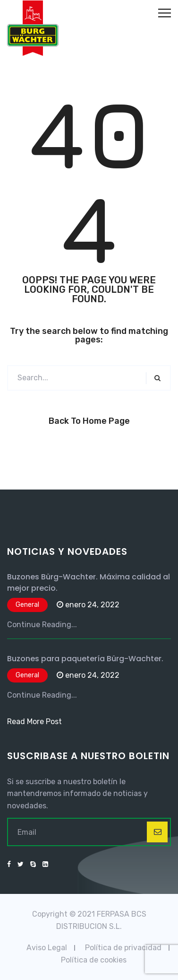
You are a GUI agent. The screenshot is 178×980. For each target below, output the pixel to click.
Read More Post (34, 722)
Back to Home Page (89, 421)
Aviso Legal (47, 948)
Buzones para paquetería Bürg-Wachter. (85, 659)
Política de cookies (94, 960)
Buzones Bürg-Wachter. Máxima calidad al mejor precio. (89, 582)
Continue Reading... (42, 625)
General (27, 605)
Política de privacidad (123, 948)
